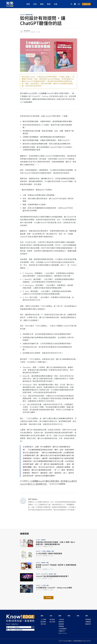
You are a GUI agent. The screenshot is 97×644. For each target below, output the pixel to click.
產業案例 (43, 563)
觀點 (42, 4)
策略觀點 (61, 626)
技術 (35, 4)
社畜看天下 (62, 631)
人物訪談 (61, 619)
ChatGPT (23, 15)
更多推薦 (48, 598)
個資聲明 (88, 619)
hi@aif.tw (15, 624)
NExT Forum (63, 633)
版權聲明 (88, 622)
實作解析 (52, 619)
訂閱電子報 (86, 4)
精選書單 (28, 15)
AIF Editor (27, 31)
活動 (56, 4)
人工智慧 (43, 585)
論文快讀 (52, 622)
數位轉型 (43, 622)
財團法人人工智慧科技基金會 (15, 630)
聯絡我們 (88, 624)
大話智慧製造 (63, 629)
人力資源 (43, 551)
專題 (49, 4)
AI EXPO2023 (45, 574)
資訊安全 (43, 624)
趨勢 (28, 4)
